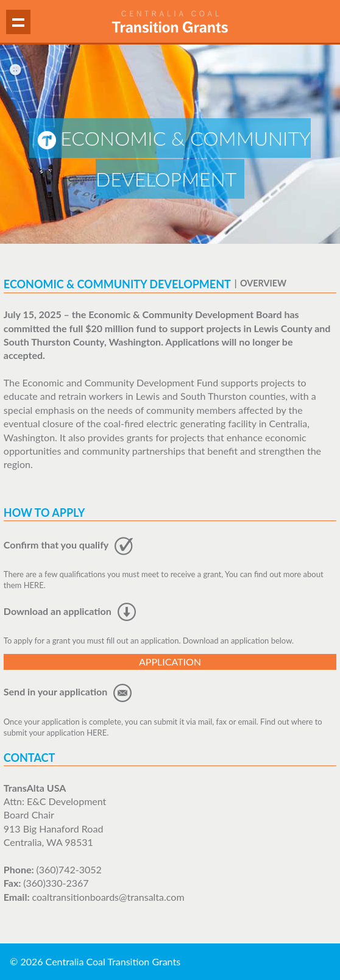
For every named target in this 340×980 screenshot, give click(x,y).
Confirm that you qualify (69, 545)
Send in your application (68, 691)
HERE (34, 585)
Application (170, 662)
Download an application (70, 611)
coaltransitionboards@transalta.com (108, 897)
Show (18, 22)
